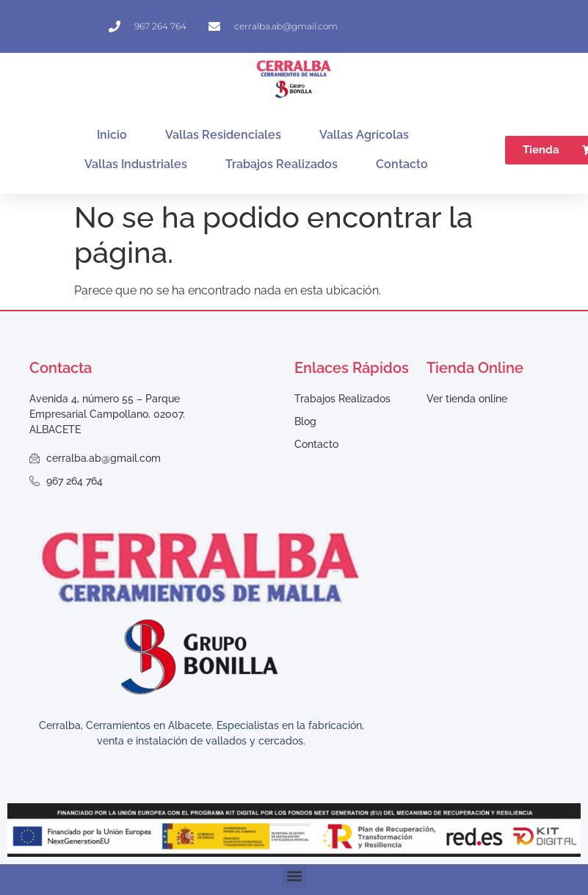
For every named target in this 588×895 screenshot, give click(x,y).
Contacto (402, 164)
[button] (294, 876)
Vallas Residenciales (223, 135)
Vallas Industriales (136, 164)
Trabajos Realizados (282, 164)
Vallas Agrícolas (364, 135)
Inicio (112, 135)
